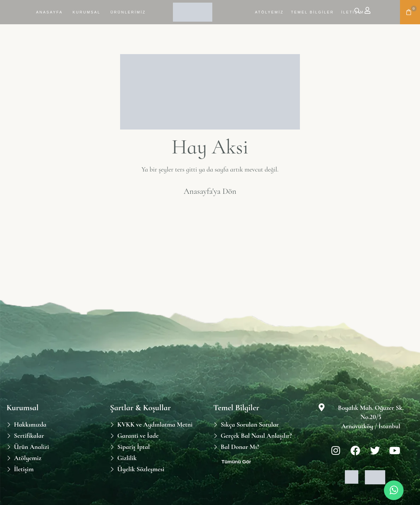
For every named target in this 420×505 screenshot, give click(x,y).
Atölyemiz (269, 12)
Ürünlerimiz (128, 12)
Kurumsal (86, 12)
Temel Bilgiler (313, 12)
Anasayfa (49, 12)
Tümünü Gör (236, 462)
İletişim (353, 12)
